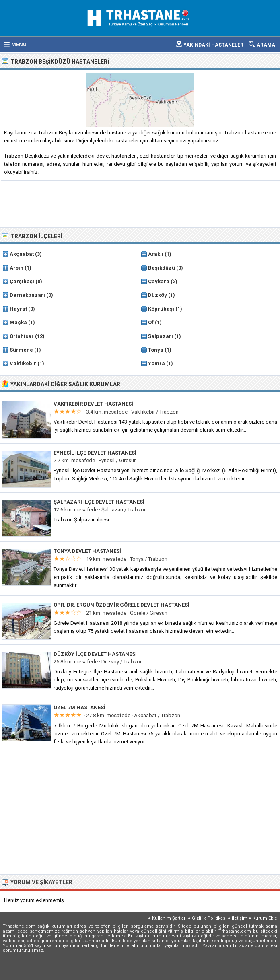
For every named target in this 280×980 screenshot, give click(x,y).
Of (151, 322)
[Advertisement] (140, 203)
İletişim (240, 918)
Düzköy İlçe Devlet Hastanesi (95, 654)
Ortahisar (22, 336)
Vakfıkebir (23, 363)
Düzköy (157, 295)
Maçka (18, 322)
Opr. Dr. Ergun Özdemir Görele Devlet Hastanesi (121, 605)
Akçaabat (22, 254)
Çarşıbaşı (22, 281)
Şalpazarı (161, 336)
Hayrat (18, 309)
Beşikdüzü (162, 268)
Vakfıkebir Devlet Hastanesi (93, 404)
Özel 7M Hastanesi (79, 707)
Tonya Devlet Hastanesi (87, 551)
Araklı (156, 254)
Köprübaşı (161, 309)
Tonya (156, 350)
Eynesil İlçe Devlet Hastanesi (95, 453)
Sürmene (21, 350)
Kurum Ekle (265, 918)
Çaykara (159, 281)
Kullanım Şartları (169, 918)
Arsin (16, 268)
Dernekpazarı (27, 295)
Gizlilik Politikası (209, 918)
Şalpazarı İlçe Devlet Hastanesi (99, 502)
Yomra (156, 363)
